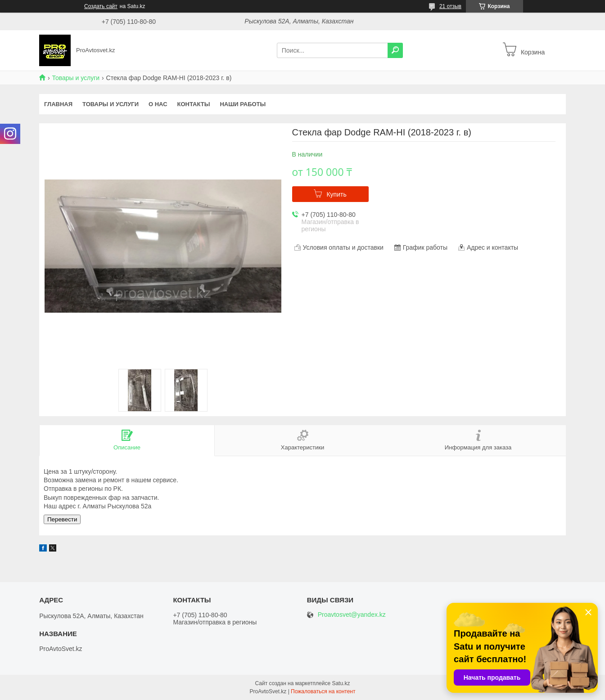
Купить (336, 194)
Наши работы (243, 104)
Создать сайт (101, 6)
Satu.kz (341, 683)
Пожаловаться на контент (323, 691)
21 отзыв (450, 6)
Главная (58, 104)
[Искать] (395, 50)
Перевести (62, 519)
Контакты (194, 104)
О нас (158, 104)
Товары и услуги (76, 78)
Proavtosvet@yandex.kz (352, 615)
